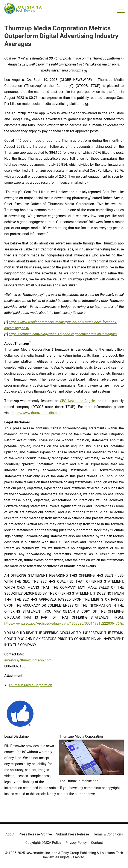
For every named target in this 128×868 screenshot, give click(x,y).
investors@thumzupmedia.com (28, 660)
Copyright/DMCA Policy (43, 843)
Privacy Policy (76, 843)
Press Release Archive (35, 834)
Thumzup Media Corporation (30, 685)
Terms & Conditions (108, 834)
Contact (97, 843)
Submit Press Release (72, 834)
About (10, 834)
